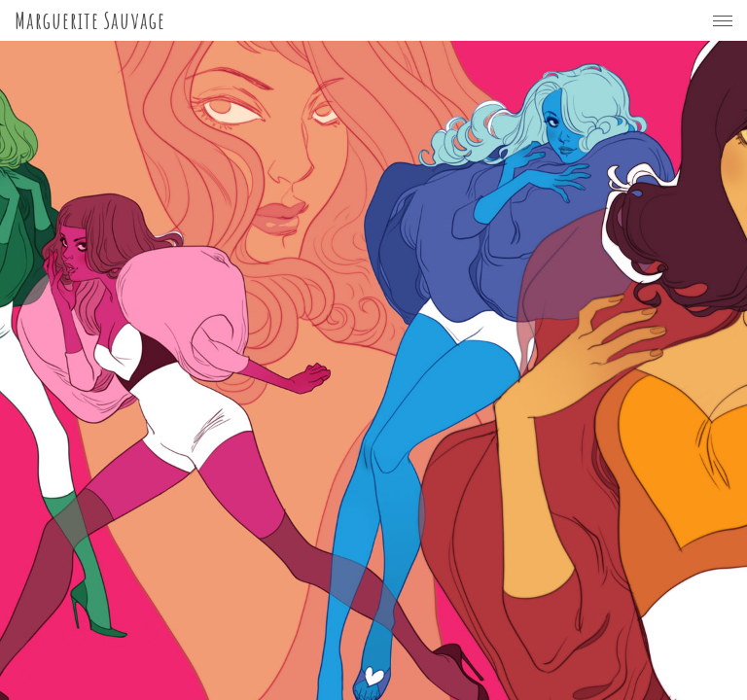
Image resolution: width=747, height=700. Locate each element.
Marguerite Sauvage (90, 20)
